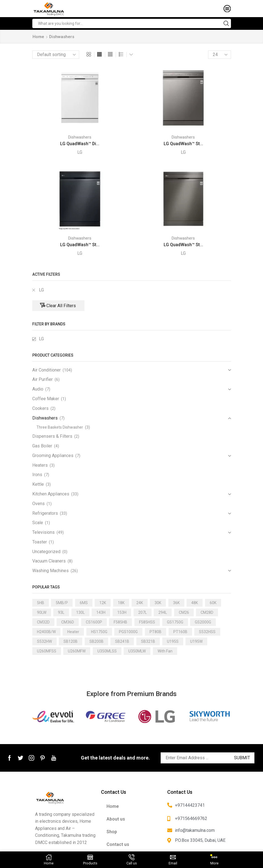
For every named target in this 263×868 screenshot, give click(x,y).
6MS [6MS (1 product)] (84, 603)
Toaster (40, 542)
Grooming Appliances (53, 456)
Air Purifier (42, 379)
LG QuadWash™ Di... (80, 144)
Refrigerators (45, 513)
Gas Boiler (42, 446)
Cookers (40, 408)
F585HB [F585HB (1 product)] (120, 622)
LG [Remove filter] (41, 290)
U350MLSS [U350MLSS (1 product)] (107, 651)
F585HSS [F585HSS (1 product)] (147, 622)
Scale (38, 523)
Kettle (38, 484)
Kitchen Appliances (51, 494)
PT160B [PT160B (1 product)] (180, 632)
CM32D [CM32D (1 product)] (43, 622)
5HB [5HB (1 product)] (41, 603)
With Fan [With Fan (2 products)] (165, 651)
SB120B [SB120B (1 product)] (71, 641)
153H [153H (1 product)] (122, 612)
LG (80, 152)
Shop (112, 832)
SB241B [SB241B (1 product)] (122, 641)
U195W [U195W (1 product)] (196, 641)
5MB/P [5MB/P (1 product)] (62, 603)
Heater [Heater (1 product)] (73, 632)
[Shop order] (56, 55)
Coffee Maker (46, 399)
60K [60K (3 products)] (213, 603)
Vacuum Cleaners (49, 561)
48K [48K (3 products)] (195, 603)
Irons (37, 475)
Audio (38, 389)
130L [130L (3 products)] (80, 612)
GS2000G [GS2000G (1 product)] (203, 622)
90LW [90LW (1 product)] (42, 612)
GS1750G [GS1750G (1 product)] (175, 622)
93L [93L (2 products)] (61, 612)
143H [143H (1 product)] (101, 612)
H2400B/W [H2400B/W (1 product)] (46, 632)
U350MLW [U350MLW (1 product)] (137, 651)
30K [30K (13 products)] (158, 603)
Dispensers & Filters (52, 436)
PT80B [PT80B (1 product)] (156, 632)
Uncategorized (46, 552)
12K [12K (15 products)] (103, 603)
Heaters (40, 465)
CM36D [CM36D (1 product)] (68, 622)
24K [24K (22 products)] (140, 603)
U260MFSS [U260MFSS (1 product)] (47, 651)
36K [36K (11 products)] (176, 603)
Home (38, 37)
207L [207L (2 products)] (143, 612)
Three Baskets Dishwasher (60, 427)
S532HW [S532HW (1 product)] (44, 641)
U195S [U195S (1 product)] (173, 641)
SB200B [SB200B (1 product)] (96, 641)
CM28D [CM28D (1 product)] (207, 612)
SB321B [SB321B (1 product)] (148, 641)
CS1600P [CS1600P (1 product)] (94, 622)
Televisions (43, 532)
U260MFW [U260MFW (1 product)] (77, 651)
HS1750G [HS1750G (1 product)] (99, 632)
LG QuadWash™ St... (183, 144)
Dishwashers (80, 137)
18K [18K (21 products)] (121, 603)
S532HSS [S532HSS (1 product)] (207, 632)
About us (116, 819)
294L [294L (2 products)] (163, 612)
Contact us (118, 844)
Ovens (38, 504)
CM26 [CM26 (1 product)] (184, 612)
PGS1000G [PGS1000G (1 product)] (128, 632)
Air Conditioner (47, 370)
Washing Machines (51, 571)
